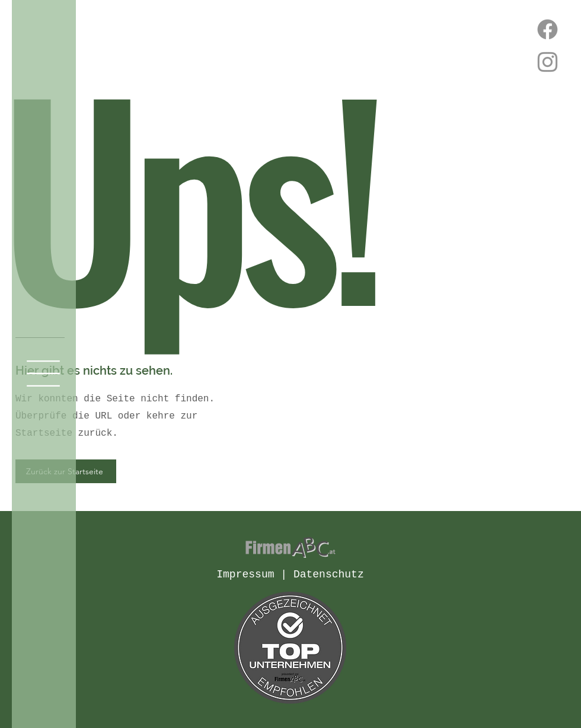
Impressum (245, 574)
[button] (43, 373)
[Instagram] (548, 62)
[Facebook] (548, 29)
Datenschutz (329, 574)
